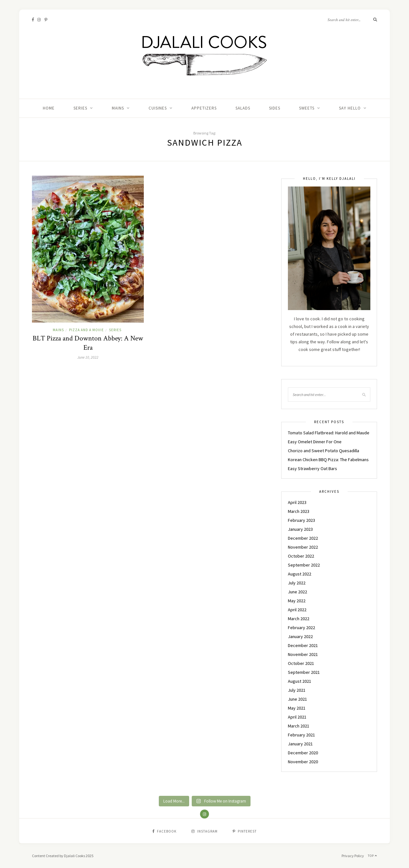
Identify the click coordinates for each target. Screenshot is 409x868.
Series (80, 108)
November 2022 (303, 547)
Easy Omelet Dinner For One (315, 442)
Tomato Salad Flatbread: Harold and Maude (329, 433)
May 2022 (297, 601)
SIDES (275, 108)
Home (49, 108)
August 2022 (300, 574)
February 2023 (301, 520)
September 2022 (304, 565)
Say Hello (350, 108)
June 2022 (297, 592)
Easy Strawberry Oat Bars (313, 468)
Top (372, 856)
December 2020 (303, 753)
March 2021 (299, 726)
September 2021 (304, 672)
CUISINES (158, 108)
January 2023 (300, 529)
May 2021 (297, 708)
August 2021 (300, 681)
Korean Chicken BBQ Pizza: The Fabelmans (328, 460)
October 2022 (301, 556)
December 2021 (303, 645)
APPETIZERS (204, 108)
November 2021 (303, 654)
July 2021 (297, 690)
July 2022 (297, 583)
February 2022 (301, 628)
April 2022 (297, 610)
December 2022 (303, 538)
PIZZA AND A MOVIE (86, 330)
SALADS (243, 108)
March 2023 (299, 511)
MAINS (118, 108)
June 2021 (297, 699)
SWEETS (307, 108)
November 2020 (303, 762)
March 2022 (299, 619)
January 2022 (300, 636)
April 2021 (297, 717)
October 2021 (301, 663)
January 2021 (300, 744)
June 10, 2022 (88, 357)
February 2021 (301, 735)
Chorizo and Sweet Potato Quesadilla (324, 451)
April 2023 (297, 502)
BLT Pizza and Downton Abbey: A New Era (88, 343)
